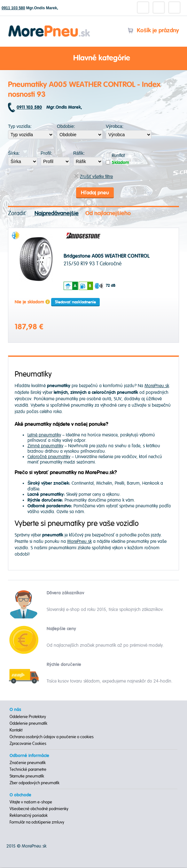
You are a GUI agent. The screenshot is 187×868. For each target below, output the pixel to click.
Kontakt (16, 731)
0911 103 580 (13, 8)
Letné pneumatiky (44, 435)
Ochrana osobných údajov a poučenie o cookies (52, 738)
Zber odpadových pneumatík (35, 784)
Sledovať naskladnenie (75, 302)
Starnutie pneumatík (27, 777)
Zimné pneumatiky (45, 446)
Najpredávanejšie (57, 214)
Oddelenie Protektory (28, 717)
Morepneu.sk (49, 26)
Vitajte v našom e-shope (31, 803)
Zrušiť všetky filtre (93, 177)
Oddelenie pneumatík (28, 724)
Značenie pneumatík (28, 763)
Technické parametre (28, 770)
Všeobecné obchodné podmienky (39, 809)
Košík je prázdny (153, 31)
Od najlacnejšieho (108, 214)
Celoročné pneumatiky (49, 457)
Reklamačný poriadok (29, 816)
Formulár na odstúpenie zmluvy (37, 823)
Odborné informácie (29, 756)
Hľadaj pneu (95, 193)
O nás (15, 710)
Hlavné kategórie (94, 59)
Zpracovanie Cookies (28, 744)
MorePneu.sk (157, 386)
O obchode (20, 796)
